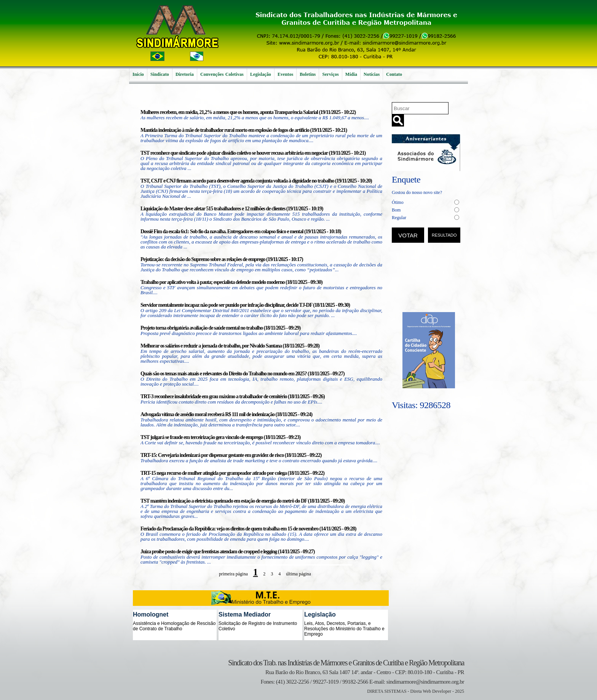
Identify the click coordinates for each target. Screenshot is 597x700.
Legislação (261, 74)
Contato (394, 74)
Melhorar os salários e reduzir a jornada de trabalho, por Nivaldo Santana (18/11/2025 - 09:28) (230, 346)
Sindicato (160, 74)
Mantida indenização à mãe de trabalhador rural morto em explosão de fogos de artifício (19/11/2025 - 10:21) (244, 130)
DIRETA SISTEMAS (387, 691)
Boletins (308, 74)
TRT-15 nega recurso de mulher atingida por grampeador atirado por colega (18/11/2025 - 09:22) (232, 473)
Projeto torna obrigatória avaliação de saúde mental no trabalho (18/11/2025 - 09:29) (220, 328)
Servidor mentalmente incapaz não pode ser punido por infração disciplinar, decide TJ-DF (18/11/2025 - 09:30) (245, 305)
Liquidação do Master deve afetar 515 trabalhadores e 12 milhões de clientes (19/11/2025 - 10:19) (232, 209)
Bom (396, 210)
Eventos (285, 74)
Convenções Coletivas (222, 74)
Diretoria (185, 74)
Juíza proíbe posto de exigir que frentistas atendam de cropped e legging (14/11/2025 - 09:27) (227, 552)
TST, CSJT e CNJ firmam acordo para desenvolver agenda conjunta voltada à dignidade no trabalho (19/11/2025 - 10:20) (256, 181)
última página (298, 574)
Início (138, 74)
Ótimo (398, 202)
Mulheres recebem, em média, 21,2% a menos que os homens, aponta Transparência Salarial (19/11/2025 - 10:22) (248, 112)
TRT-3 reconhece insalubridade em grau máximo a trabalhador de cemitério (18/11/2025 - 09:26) (233, 396)
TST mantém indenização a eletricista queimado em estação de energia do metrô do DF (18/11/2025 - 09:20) (243, 501)
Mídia (351, 74)
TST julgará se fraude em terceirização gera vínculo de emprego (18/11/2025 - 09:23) (220, 437)
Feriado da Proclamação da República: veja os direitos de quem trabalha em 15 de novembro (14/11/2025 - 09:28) (248, 529)
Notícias (372, 74)
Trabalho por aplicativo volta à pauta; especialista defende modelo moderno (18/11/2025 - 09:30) (231, 282)
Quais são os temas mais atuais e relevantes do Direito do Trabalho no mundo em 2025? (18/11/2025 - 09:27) (243, 374)
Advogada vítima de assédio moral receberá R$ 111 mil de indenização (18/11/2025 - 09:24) (226, 414)
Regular (399, 218)
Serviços (330, 74)
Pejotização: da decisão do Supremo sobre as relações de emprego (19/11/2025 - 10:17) (222, 259)
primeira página (233, 574)
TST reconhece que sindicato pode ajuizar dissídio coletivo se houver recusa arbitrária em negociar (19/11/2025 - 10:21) (253, 153)
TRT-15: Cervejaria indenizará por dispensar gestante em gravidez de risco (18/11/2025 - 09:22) (231, 455)
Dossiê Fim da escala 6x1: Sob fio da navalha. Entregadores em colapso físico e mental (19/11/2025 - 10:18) (241, 231)
